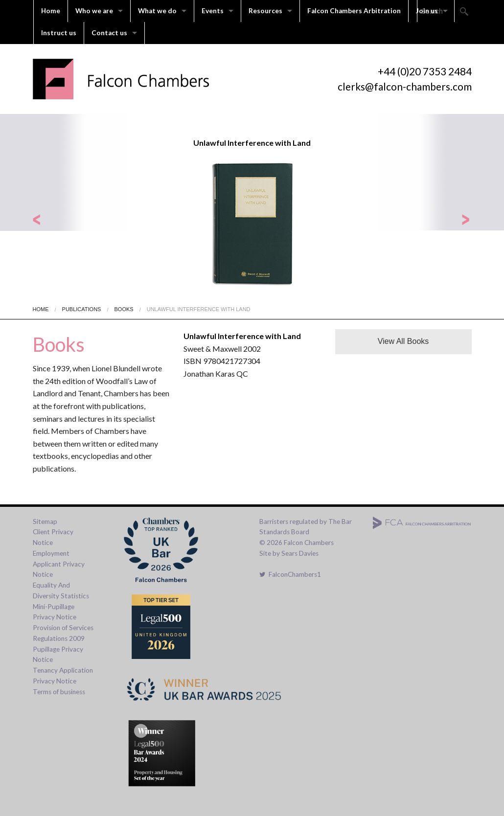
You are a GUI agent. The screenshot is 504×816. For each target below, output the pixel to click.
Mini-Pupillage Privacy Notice (55, 612)
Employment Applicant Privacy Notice (59, 564)
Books (124, 309)
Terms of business (59, 692)
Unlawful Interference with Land (199, 309)
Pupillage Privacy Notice (58, 655)
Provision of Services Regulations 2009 (63, 633)
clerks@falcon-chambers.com (405, 86)
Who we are (94, 11)
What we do (157, 11)
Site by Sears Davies (289, 553)
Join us (427, 11)
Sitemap (45, 521)
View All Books (403, 341)
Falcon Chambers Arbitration (354, 11)
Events (213, 11)
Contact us (109, 33)
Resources (265, 11)
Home (51, 11)
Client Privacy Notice (53, 537)
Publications (82, 309)
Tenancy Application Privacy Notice (63, 676)
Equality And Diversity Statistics (61, 590)
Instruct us (59, 33)
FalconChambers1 (290, 574)
